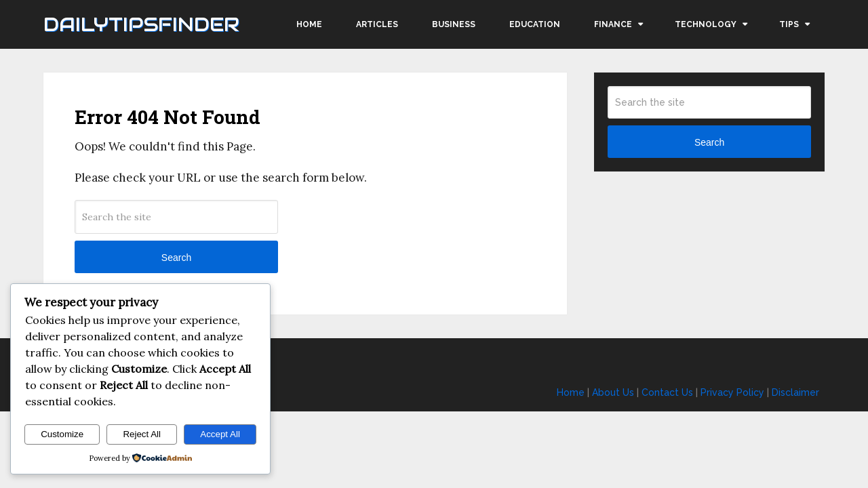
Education (535, 24)
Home (309, 24)
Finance (613, 24)
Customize (62, 434)
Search (176, 258)
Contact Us (667, 392)
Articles (377, 24)
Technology (706, 24)
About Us (613, 392)
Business (454, 24)
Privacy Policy (732, 392)
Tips (789, 24)
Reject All (142, 434)
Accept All (220, 434)
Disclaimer (795, 392)
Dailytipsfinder (141, 24)
